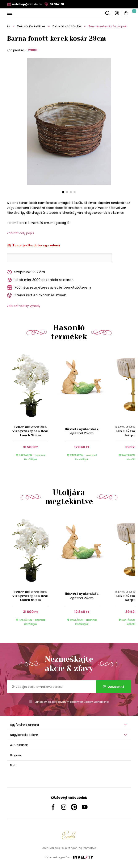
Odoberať (114, 687)
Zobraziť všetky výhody (24, 306)
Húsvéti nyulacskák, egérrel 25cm (82, 431)
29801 (33, 50)
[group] (33, 409)
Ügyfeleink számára (24, 725)
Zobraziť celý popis (20, 233)
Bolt (13, 765)
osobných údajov (81, 702)
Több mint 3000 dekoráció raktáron (40, 280)
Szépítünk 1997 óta (26, 272)
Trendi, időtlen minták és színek (36, 295)
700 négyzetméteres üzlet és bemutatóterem (49, 288)
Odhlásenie (101, 702)
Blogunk (16, 755)
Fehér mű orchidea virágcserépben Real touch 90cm (31, 431)
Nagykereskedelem (24, 735)
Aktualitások (19, 745)
